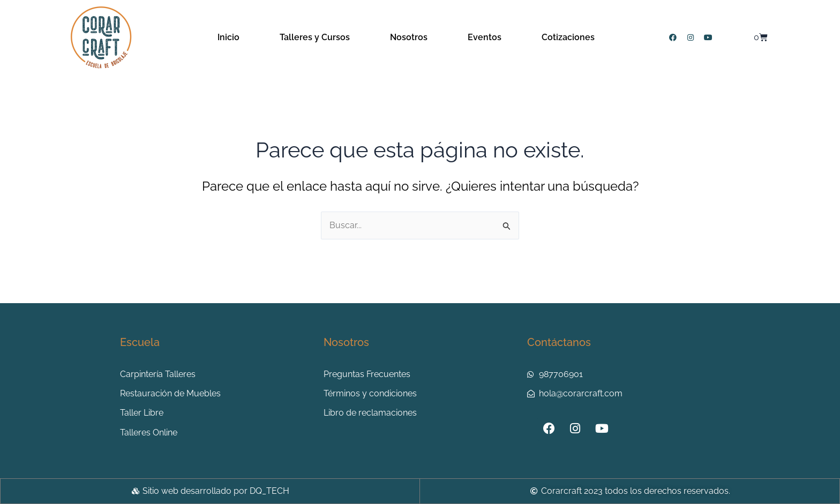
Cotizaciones (568, 37)
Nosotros (409, 37)
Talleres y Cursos (315, 37)
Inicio (228, 37)
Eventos (485, 37)
